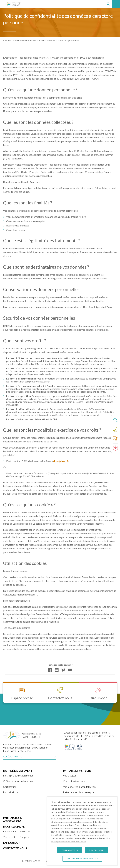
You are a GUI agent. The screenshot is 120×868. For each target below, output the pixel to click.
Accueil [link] (7, 41)
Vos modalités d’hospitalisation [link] (79, 787)
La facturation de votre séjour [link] (79, 792)
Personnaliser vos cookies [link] (81, 859)
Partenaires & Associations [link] (12, 819)
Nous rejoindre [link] (14, 827)
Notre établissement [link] (18, 771)
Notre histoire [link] (11, 792)
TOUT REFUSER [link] (96, 850)
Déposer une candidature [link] (17, 831)
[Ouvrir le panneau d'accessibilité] (115, 448)
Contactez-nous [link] (15, 848)
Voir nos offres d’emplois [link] (16, 837)
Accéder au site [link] (13, 757)
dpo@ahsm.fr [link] (61, 461)
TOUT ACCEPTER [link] (70, 850)
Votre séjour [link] (70, 775)
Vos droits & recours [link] (74, 781)
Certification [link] (10, 787)
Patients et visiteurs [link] (77, 771)
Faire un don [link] (12, 843)
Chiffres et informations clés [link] (18, 781)
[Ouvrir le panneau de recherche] (115, 420)
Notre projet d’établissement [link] (19, 775)
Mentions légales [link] (31, 861)
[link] (13, 4)
